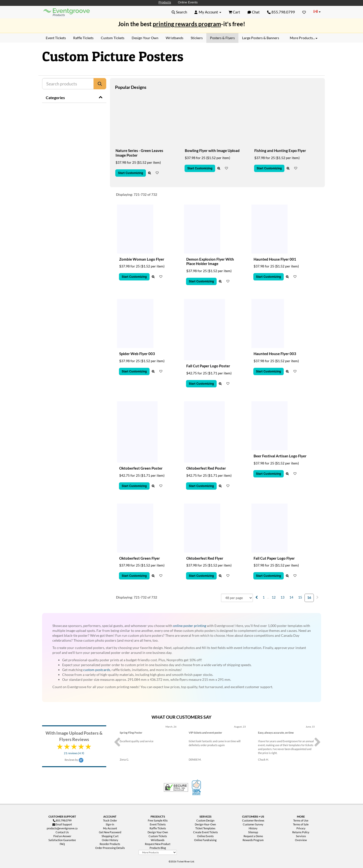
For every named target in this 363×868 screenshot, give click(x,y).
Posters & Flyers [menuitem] (222, 38)
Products (165, 2)
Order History (110, 840)
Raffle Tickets (158, 828)
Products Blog (158, 848)
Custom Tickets (158, 836)
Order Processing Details (110, 848)
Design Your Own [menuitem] (145, 38)
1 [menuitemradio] (264, 597)
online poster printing (190, 626)
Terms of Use (301, 820)
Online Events (188, 2)
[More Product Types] (158, 852)
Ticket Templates (205, 828)
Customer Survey (253, 824)
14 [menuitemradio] (291, 597)
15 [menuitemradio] (300, 597)
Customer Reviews (253, 820)
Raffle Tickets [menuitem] (83, 38)
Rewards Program (253, 840)
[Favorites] (304, 12)
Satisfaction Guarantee (62, 840)
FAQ (62, 844)
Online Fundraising (205, 840)
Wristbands (158, 840)
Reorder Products (110, 844)
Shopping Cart (110, 836)
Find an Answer (62, 836)
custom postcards (97, 670)
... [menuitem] (268, 597)
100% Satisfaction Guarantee (197, 787)
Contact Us (62, 832)
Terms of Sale (301, 824)
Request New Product (158, 844)
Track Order (110, 820)
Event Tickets (158, 824)
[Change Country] (317, 12)
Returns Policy (301, 832)
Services (301, 836)
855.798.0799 (281, 12)
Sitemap (253, 832)
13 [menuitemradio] (282, 597)
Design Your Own (158, 832)
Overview (301, 840)
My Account (110, 828)
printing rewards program (187, 24)
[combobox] (237, 598)
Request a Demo (253, 836)
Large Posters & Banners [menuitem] (261, 38)
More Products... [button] (304, 38)
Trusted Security (176, 787)
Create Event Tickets (205, 832)
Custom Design (205, 820)
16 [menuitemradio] (309, 597)
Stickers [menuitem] (197, 38)
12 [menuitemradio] (274, 597)
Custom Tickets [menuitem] (113, 38)
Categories (55, 98)
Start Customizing (131, 173)
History (253, 828)
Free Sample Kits (158, 820)
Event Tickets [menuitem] (56, 38)
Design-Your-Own (205, 824)
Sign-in (110, 824)
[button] (179, 12)
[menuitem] (257, 597)
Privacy (301, 828)
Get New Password (110, 832)
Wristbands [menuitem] (175, 38)
